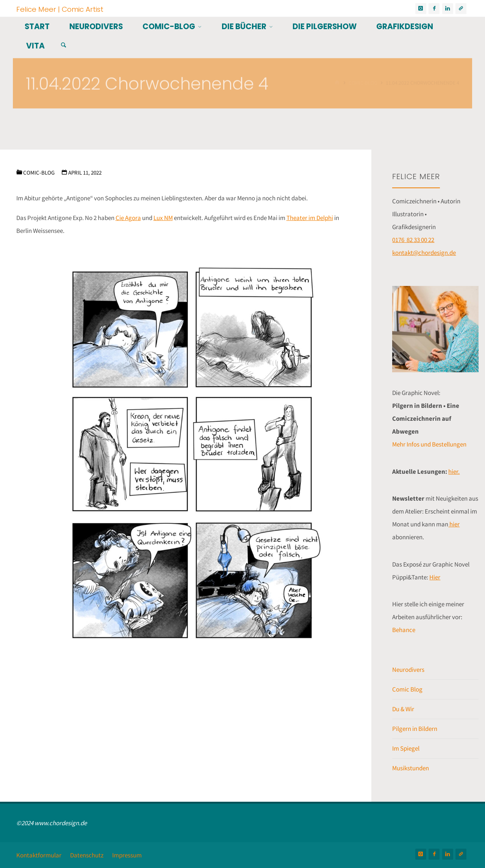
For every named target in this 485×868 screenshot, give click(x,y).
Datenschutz (87, 855)
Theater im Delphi (310, 218)
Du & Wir (403, 709)
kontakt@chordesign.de (424, 253)
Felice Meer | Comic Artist (60, 9)
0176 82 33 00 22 (413, 240)
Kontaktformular (39, 855)
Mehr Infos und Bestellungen (429, 444)
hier (454, 524)
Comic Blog (407, 689)
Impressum (127, 855)
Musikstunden (411, 768)
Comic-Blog (39, 173)
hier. (454, 471)
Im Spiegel (406, 748)
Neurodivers (408, 670)
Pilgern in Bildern (415, 729)
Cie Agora (128, 218)
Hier (435, 577)
